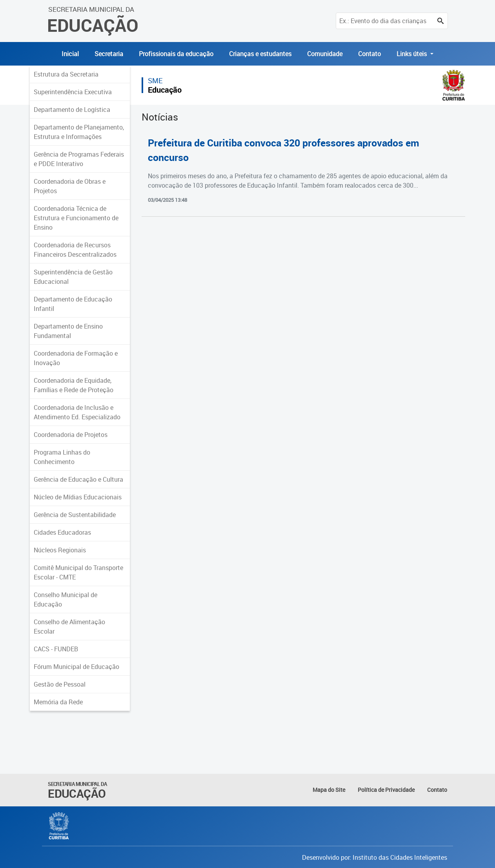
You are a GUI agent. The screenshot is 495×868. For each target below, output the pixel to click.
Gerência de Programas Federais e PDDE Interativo (79, 159)
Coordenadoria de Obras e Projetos (70, 186)
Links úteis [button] (412, 54)
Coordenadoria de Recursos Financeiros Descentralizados (75, 250)
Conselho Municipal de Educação (66, 599)
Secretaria (109, 54)
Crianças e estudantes (260, 54)
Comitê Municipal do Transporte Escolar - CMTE (78, 572)
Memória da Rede (58, 702)
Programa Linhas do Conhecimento (62, 457)
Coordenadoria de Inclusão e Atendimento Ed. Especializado (77, 412)
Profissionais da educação (176, 54)
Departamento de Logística (72, 110)
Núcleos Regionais (60, 550)
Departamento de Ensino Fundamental (68, 331)
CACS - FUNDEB (56, 649)
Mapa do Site (329, 790)
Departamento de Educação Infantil (73, 304)
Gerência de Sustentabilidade (75, 515)
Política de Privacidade (386, 790)
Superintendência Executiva (73, 92)
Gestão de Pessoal (60, 684)
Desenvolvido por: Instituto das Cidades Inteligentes (375, 857)
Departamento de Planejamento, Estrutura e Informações (79, 132)
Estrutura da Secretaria (66, 74)
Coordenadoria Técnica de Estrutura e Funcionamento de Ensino (76, 218)
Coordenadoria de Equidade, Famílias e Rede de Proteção (74, 385)
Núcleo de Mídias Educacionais (78, 497)
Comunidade (325, 54)
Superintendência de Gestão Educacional (73, 277)
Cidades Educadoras (62, 532)
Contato (369, 54)
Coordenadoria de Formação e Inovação (76, 358)
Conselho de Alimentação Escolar (69, 627)
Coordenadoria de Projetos (71, 435)
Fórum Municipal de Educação (76, 667)
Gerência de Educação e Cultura (78, 479)
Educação (165, 90)
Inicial (70, 54)
